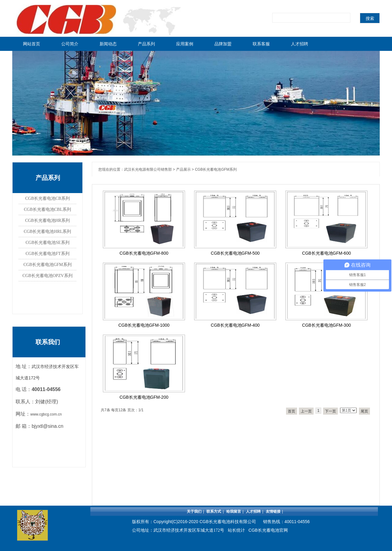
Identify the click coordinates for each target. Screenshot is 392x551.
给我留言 (234, 511)
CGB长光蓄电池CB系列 (47, 198)
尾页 (364, 411)
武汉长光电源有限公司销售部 (148, 169)
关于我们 (194, 511)
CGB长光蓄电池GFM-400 (235, 325)
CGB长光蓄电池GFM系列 (47, 265)
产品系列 (146, 44)
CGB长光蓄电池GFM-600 (326, 253)
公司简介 (70, 44)
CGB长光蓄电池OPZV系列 (47, 276)
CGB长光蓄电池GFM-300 (326, 325)
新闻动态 (108, 44)
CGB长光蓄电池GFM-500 (235, 253)
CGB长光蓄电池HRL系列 (48, 232)
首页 (292, 411)
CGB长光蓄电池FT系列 (47, 254)
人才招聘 (300, 44)
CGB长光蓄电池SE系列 (47, 243)
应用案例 (185, 44)
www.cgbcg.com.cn (46, 414)
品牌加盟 (223, 44)
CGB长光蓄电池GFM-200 (144, 397)
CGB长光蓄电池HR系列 (47, 220)
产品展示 (183, 169)
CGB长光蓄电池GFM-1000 (144, 325)
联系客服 (261, 44)
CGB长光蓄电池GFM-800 (144, 253)
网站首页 (32, 44)
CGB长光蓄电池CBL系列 (47, 209)
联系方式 (214, 511)
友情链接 (273, 511)
